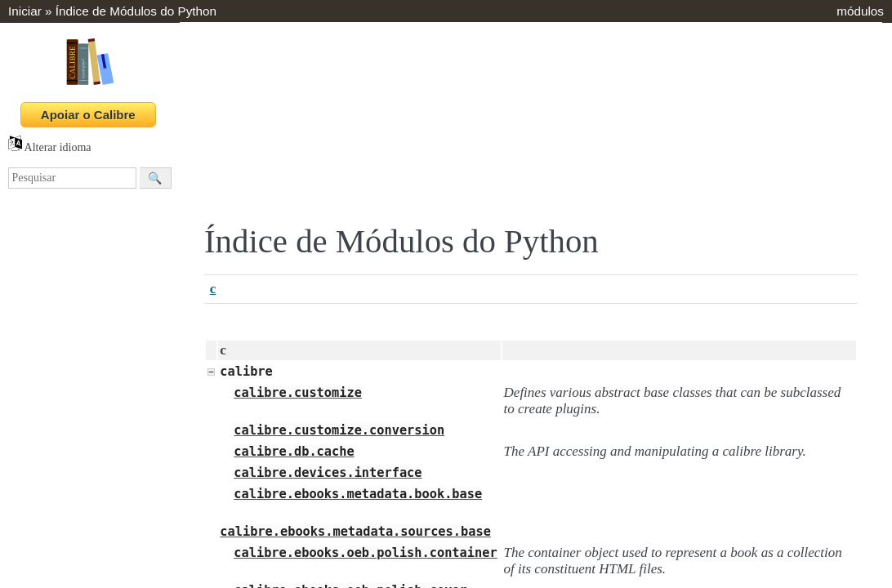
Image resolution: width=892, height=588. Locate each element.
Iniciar (25, 11)
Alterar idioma (50, 147)
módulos (860, 11)
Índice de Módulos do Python (136, 11)
